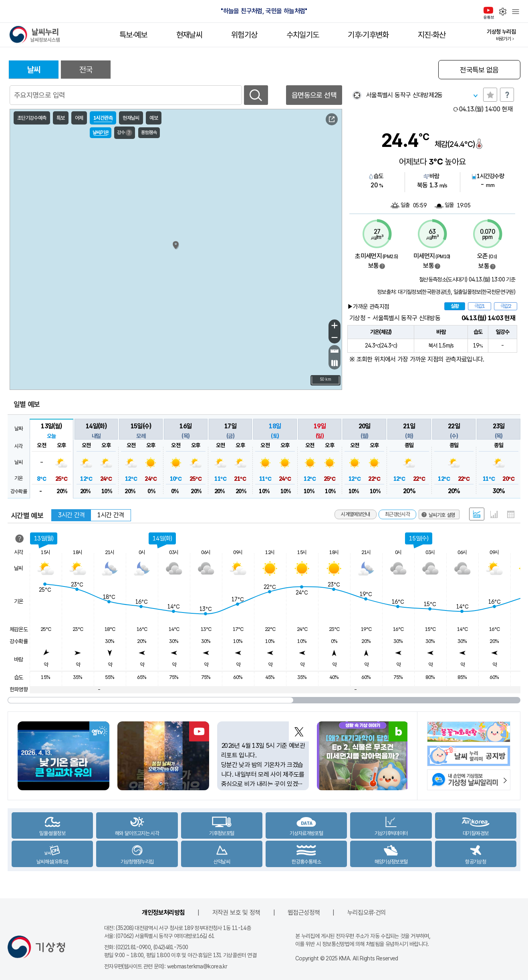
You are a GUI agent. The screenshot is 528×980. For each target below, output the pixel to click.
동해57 (313, 194)
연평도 (122, 244)
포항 (328, 317)
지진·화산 (432, 35)
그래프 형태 (494, 514)
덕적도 (140, 267)
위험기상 (244, 35)
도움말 (507, 95)
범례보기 (382, 266)
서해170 (42, 334)
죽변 (310, 272)
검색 (256, 95)
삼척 (302, 250)
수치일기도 (303, 35)
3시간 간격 (71, 515)
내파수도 (151, 316)
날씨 (34, 70)
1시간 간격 (111, 515)
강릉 (288, 230)
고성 (267, 199)
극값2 (506, 306)
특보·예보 (133, 35)
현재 (486, 109)
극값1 (480, 306)
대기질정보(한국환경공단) (424, 292)
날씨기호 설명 (41, 367)
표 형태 (511, 514)
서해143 (42, 250)
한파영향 (19, 689)
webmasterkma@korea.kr (197, 966)
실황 (455, 306)
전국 (86, 70)
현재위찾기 (357, 95)
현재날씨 (189, 35)
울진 (331, 283)
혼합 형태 (477, 514)
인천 (111, 276)
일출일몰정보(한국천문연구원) (484, 292)
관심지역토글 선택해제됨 (490, 95)
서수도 (158, 265)
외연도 (126, 328)
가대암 (138, 299)
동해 (335, 244)
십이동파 (150, 347)
